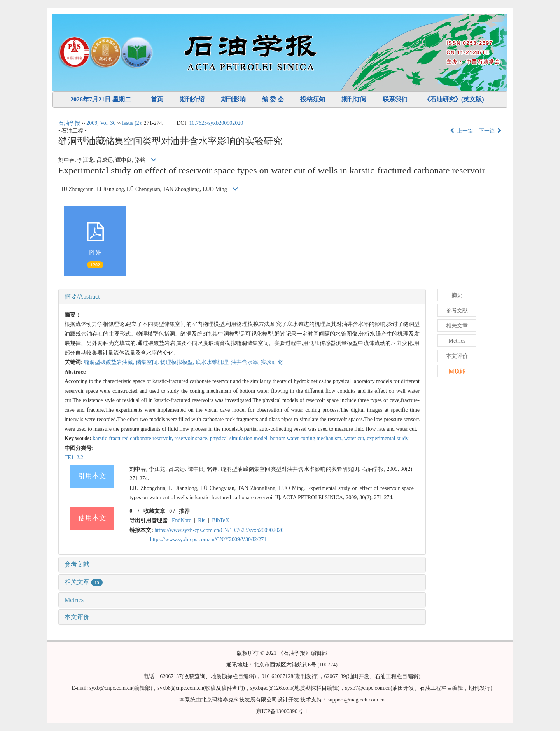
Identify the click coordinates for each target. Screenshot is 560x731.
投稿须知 (313, 99)
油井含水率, (246, 362)
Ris (202, 520)
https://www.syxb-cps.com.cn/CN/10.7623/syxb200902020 (219, 530)
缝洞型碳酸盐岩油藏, (110, 362)
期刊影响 (233, 99)
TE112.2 (74, 457)
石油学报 (69, 123)
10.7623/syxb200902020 (216, 123)
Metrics (74, 600)
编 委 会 (273, 99)
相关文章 (84, 582)
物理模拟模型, (178, 362)
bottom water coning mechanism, (307, 438)
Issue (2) (132, 123)
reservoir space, (192, 438)
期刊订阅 (354, 99)
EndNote (182, 520)
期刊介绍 (192, 99)
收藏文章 (154, 511)
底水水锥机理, (213, 362)
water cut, (356, 438)
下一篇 (490, 131)
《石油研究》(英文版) (454, 99)
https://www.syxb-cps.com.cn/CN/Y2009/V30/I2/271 (208, 540)
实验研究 (272, 362)
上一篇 (462, 131)
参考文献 (77, 564)
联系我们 (395, 99)
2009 (92, 123)
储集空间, (148, 362)
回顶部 (457, 371)
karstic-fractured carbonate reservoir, (133, 438)
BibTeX (220, 520)
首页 (157, 99)
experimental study (388, 438)
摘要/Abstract (82, 296)
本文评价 (77, 617)
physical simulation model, (240, 438)
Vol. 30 (108, 123)
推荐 (184, 511)
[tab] (242, 297)
